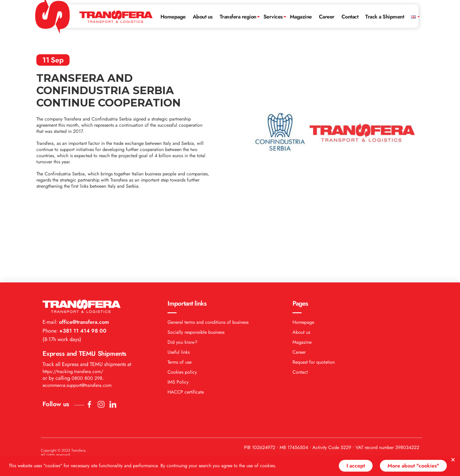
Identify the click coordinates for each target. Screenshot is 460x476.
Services (273, 17)
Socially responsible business (196, 263)
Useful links (179, 283)
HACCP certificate (186, 323)
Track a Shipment (385, 17)
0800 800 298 (87, 309)
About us (203, 17)
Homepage (173, 17)
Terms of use (180, 293)
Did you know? (182, 273)
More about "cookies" (413, 466)
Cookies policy (182, 303)
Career (327, 17)
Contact (350, 17)
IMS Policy (178, 313)
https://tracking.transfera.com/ (73, 303)
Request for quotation (314, 293)
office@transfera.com (83, 253)
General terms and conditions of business (208, 253)
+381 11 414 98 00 (82, 262)
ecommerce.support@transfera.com (77, 316)
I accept (356, 466)
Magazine (301, 17)
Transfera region (238, 17)
